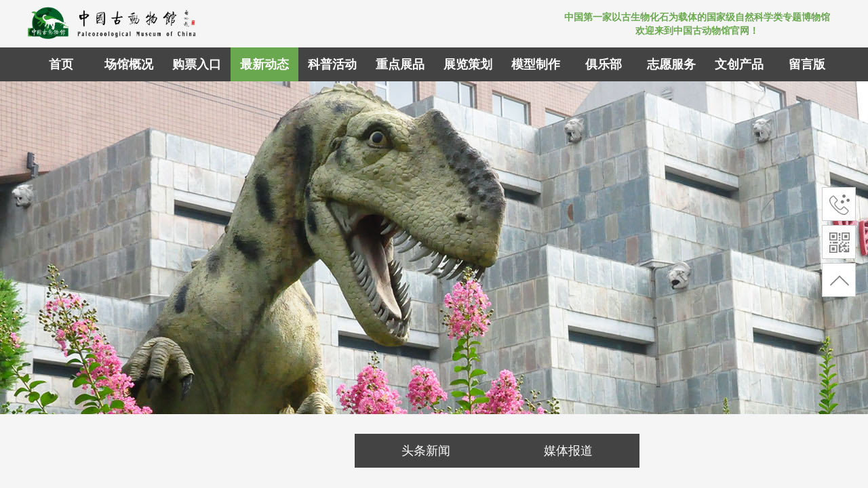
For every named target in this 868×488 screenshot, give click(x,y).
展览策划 (468, 64)
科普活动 (332, 64)
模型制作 (536, 64)
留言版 (807, 64)
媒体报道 (568, 451)
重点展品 (400, 64)
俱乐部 (604, 64)
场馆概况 (129, 64)
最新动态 (264, 64)
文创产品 (739, 64)
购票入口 (197, 64)
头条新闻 (426, 451)
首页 (61, 64)
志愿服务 (671, 64)
